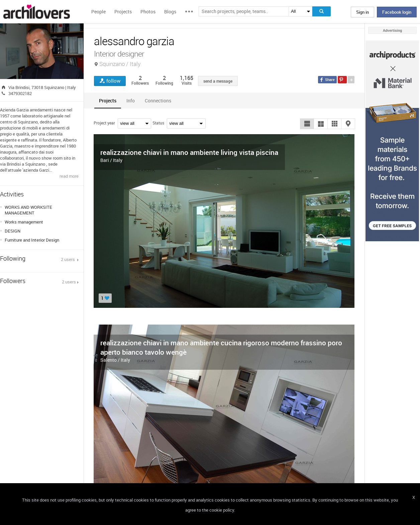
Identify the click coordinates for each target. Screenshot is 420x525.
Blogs (170, 12)
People (98, 12)
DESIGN (13, 231)
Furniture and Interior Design (32, 240)
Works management (24, 222)
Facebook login (397, 12)
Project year (104, 123)
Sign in (362, 12)
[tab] (108, 101)
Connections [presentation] (158, 101)
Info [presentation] (131, 101)
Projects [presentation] (108, 101)
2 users (68, 259)
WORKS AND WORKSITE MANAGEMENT (28, 210)
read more (69, 176)
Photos (148, 12)
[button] (307, 124)
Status (158, 123)
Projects (123, 12)
